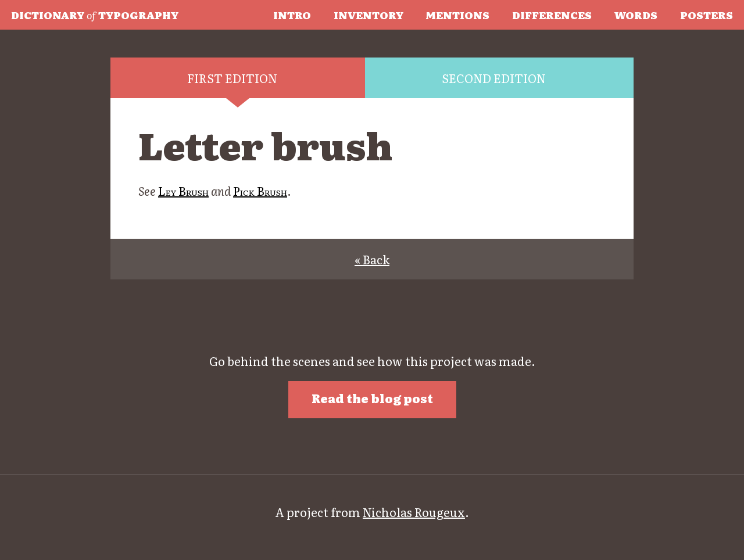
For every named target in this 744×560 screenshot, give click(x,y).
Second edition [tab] (494, 78)
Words (636, 15)
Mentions (457, 15)
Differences (552, 15)
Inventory (369, 15)
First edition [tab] (232, 78)
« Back (372, 259)
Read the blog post (372, 398)
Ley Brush (183, 191)
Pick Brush (260, 191)
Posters (707, 15)
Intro (292, 15)
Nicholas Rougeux (414, 512)
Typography (95, 15)
